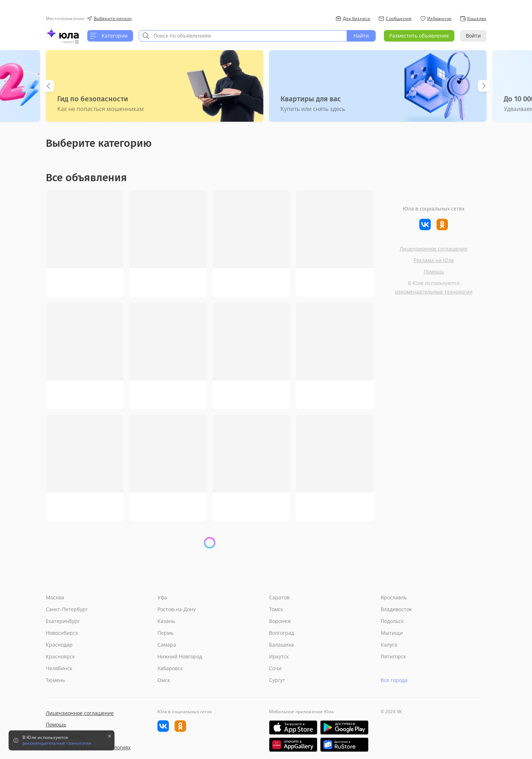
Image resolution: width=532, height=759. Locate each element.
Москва (55, 597)
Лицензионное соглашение (434, 249)
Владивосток (396, 609)
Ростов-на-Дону (177, 609)
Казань (166, 621)
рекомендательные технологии (434, 292)
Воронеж (280, 621)
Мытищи (392, 633)
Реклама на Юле (434, 260)
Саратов (279, 597)
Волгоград (282, 633)
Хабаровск (170, 668)
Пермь (165, 633)
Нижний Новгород (180, 656)
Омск (164, 680)
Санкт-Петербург (67, 609)
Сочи (275, 668)
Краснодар (59, 645)
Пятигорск (393, 656)
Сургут (277, 680)
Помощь (434, 272)
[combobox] (243, 36)
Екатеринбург (63, 621)
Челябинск (59, 668)
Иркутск (279, 656)
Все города (394, 680)
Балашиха (281, 645)
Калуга (389, 645)
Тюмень (55, 680)
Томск (276, 609)
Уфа (162, 597)
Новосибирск (62, 633)
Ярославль (394, 597)
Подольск (392, 621)
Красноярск (60, 656)
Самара (167, 645)
